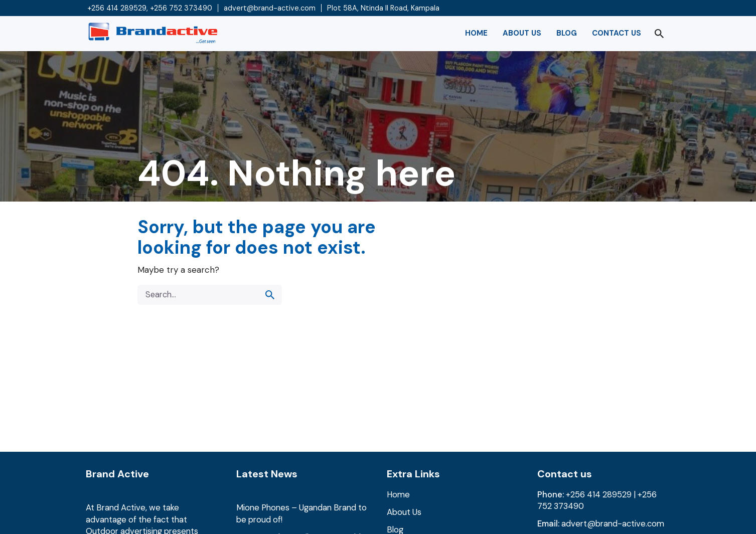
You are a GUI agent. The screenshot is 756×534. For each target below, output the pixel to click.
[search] (270, 295)
